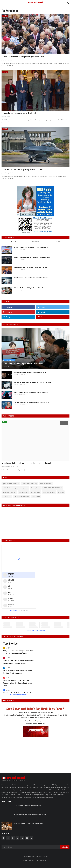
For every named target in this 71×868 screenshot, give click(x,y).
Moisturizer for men (46, 484)
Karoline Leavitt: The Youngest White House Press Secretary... (32, 402)
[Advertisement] (35, 753)
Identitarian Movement (9, 492)
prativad (4, 60)
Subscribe (65, 847)
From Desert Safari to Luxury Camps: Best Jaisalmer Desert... (27, 463)
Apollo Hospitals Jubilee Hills (11, 484)
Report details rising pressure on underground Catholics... (31, 268)
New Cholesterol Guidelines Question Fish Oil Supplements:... (32, 278)
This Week (13, 242)
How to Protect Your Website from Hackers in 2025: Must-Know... (33, 382)
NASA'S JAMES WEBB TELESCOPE (52, 488)
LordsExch (61, 492)
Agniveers (25, 488)
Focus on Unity (7, 496)
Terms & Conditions (42, 860)
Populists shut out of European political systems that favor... (23, 57)
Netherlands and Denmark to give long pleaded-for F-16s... (23, 170)
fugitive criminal (24, 492)
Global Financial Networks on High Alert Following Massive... (31, 392)
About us (25, 860)
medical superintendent (21, 496)
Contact (31, 860)
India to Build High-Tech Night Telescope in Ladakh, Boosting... (32, 257)
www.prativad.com (39, 723)
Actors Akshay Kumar (49, 492)
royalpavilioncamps (7, 467)
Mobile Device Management (11, 488)
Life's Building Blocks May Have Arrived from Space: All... (30, 372)
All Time (58, 242)
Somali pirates (35, 488)
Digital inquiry (36, 496)
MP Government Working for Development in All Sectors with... (30, 814)
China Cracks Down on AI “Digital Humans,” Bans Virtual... (31, 288)
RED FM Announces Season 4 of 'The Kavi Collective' (27, 805)
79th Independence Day (30, 484)
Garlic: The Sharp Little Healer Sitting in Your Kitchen (28, 823)
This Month (35, 242)
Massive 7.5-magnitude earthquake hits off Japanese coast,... (32, 247)
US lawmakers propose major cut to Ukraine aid (19, 113)
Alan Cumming (36, 492)
